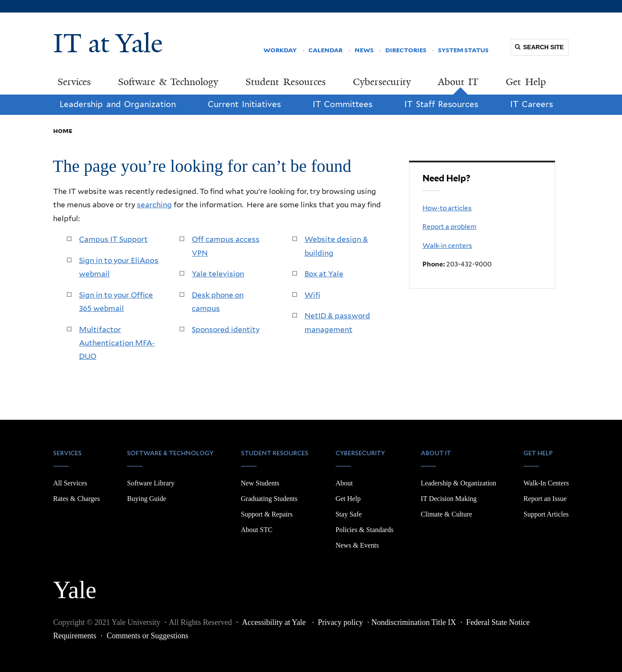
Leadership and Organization (118, 104)
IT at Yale (108, 43)
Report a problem (449, 227)
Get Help (526, 82)
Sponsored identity (226, 330)
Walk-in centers (447, 246)
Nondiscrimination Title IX (414, 622)
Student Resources (286, 82)
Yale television (218, 274)
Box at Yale (324, 274)
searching (154, 205)
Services (74, 82)
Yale (75, 585)
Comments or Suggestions (148, 636)
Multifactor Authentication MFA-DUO (117, 343)
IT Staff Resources (441, 104)
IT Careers (532, 104)
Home (63, 131)
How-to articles (447, 208)
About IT (459, 82)
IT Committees (343, 104)
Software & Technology (168, 82)
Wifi (312, 295)
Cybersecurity (382, 82)
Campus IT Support (113, 239)
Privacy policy (340, 622)
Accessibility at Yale (275, 622)
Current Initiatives (244, 104)
